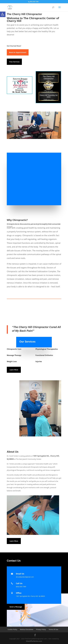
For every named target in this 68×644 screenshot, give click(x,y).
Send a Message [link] (16, 607)
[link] (3, 14)
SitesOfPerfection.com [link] (34, 641)
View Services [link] (14, 62)
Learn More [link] (14, 370)
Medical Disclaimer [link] (27, 629)
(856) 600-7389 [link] (21, 587)
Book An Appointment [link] (18, 52)
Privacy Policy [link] (41, 629)
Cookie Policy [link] (12, 629)
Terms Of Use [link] (53, 629)
